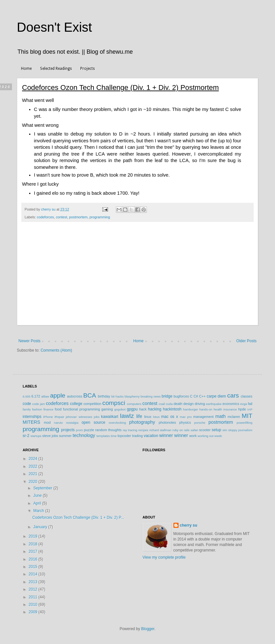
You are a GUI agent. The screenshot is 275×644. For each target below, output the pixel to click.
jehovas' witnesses (79, 417)
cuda (169, 404)
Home (26, 69)
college (76, 404)
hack (143, 409)
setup (216, 430)
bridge (167, 396)
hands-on (206, 409)
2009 (34, 612)
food (58, 409)
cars (233, 395)
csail (162, 404)
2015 (34, 567)
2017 (34, 551)
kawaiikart (110, 417)
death (178, 404)
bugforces (181, 396)
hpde (242, 409)
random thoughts (108, 430)
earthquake (214, 404)
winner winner (174, 435)
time (114, 436)
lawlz (127, 416)
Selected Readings (56, 69)
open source (93, 422)
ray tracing (130, 430)
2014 (34, 574)
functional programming (82, 409)
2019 (34, 536)
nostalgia (72, 423)
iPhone (48, 417)
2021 (34, 474)
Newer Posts (29, 341)
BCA (89, 395)
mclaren (234, 417)
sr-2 (26, 436)
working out (206, 436)
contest (62, 217)
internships (32, 417)
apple (58, 395)
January (41, 527)
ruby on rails (181, 430)
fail (250, 404)
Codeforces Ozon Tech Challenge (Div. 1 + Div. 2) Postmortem (120, 87)
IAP (250, 409)
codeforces (45, 217)
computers (134, 404)
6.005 (27, 396)
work (193, 436)
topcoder (124, 436)
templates (103, 436)
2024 (34, 459)
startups (36, 436)
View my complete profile (164, 557)
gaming (107, 409)
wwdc (218, 436)
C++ (202, 396)
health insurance (225, 409)
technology (84, 435)
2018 (34, 544)
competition (92, 404)
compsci (114, 403)
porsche (200, 423)
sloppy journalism (240, 430)
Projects (88, 69)
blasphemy (132, 396)
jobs (97, 417)
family (27, 409)
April (38, 503)
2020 (34, 482)
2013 (34, 582)
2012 (34, 589)
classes (247, 396)
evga (244, 404)
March (39, 511)
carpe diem (216, 396)
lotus (156, 417)
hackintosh (172, 409)
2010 (34, 605)
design (189, 404)
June (38, 496)
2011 (34, 597)
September (43, 488)
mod (47, 422)
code (27, 404)
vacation (151, 436)
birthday (104, 396)
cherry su (189, 525)
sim (225, 430)
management (203, 417)
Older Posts (246, 341)
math (220, 416)
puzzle (89, 430)
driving (200, 404)
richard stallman (160, 430)
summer (65, 436)
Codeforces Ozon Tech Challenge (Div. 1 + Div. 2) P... (78, 518)
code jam (39, 404)
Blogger (148, 629)
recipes (143, 430)
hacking (154, 409)
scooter (205, 430)
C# (196, 396)
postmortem (78, 217)
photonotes (167, 422)
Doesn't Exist (54, 27)
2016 (34, 559)
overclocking (117, 423)
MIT (247, 416)
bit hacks (117, 396)
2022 (34, 466)
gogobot (120, 409)
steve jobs (50, 436)
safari (194, 430)
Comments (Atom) (56, 350)
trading (137, 436)
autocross (75, 396)
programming (100, 217)
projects (68, 430)
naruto (58, 423)
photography (142, 422)
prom (80, 430)
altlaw (45, 396)
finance (48, 409)
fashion (37, 409)
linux (148, 417)
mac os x (170, 417)
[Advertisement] (137, 277)
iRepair (59, 417)
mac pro (186, 417)
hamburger (191, 409)
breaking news (150, 396)
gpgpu (132, 409)
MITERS (31, 422)
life (139, 416)
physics (185, 422)
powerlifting (245, 423)
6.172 (36, 396)
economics (231, 404)
